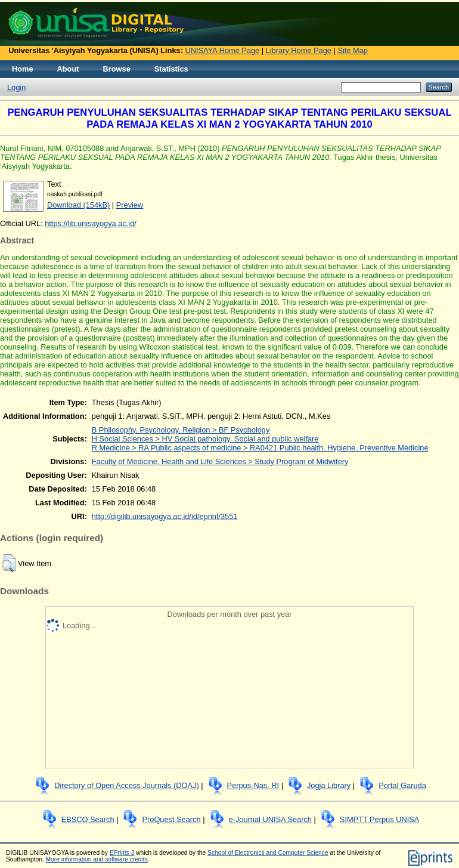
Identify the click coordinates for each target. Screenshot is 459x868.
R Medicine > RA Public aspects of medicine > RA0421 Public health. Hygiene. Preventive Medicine (260, 448)
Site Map (353, 50)
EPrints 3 (122, 853)
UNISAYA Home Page (223, 50)
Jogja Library (329, 785)
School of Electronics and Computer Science (268, 853)
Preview (130, 205)
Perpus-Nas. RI (253, 785)
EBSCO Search (88, 819)
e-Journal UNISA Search (270, 819)
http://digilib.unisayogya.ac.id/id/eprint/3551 (165, 516)
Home (23, 69)
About (68, 69)
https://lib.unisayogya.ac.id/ (91, 223)
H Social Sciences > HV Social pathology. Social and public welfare (205, 439)
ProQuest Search (171, 819)
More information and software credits (97, 859)
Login (16, 87)
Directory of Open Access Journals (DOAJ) (127, 785)
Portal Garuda (402, 785)
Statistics (171, 69)
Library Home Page (299, 50)
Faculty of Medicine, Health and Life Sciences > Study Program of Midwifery (220, 461)
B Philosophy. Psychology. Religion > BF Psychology (181, 430)
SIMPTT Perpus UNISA (379, 819)
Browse (117, 69)
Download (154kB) (78, 205)
